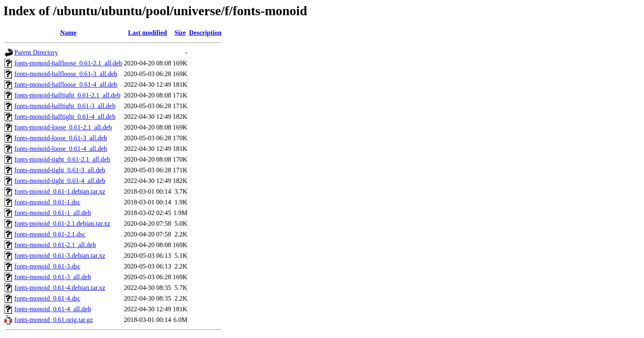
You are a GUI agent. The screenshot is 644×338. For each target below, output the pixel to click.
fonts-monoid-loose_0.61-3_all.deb (61, 138)
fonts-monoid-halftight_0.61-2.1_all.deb (67, 95)
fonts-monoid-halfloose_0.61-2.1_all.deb (68, 63)
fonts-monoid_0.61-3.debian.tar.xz (60, 256)
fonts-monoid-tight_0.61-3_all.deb (60, 170)
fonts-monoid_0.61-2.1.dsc (50, 234)
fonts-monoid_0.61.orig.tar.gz (54, 320)
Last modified (148, 33)
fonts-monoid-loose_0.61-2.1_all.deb (63, 127)
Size (180, 33)
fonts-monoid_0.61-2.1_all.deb (55, 245)
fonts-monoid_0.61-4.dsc (47, 298)
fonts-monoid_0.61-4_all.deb (53, 309)
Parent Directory (36, 52)
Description (205, 33)
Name (68, 33)
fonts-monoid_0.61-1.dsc (47, 202)
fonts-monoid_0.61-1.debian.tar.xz (60, 191)
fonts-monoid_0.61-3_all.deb (53, 277)
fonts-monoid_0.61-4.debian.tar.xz (60, 288)
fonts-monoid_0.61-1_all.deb (53, 213)
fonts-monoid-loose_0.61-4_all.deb (61, 149)
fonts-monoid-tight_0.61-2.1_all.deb (62, 159)
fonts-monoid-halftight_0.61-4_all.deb (65, 117)
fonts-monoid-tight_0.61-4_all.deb (60, 181)
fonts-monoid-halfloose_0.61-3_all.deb (66, 74)
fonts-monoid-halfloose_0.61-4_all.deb (66, 84)
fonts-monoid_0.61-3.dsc (47, 266)
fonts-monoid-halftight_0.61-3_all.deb (65, 106)
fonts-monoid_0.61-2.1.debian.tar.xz (62, 223)
